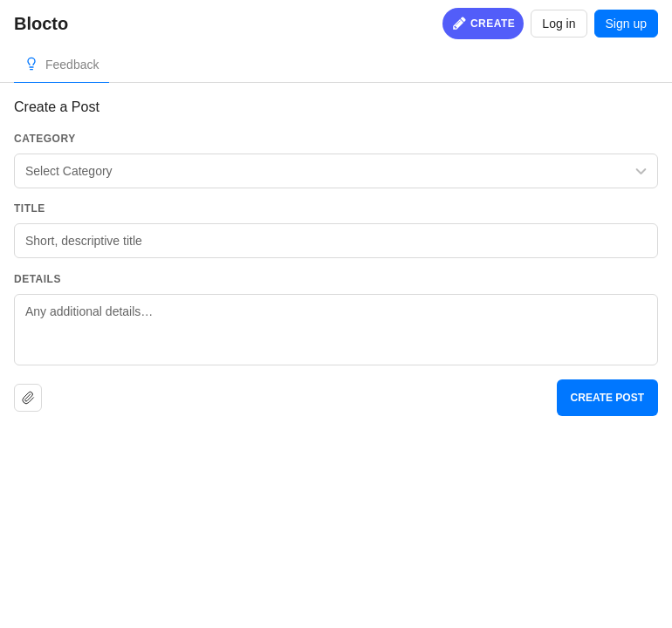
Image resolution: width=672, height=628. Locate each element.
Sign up (626, 24)
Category (45, 139)
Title (30, 208)
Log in (559, 24)
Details (38, 279)
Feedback (72, 65)
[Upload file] (28, 398)
